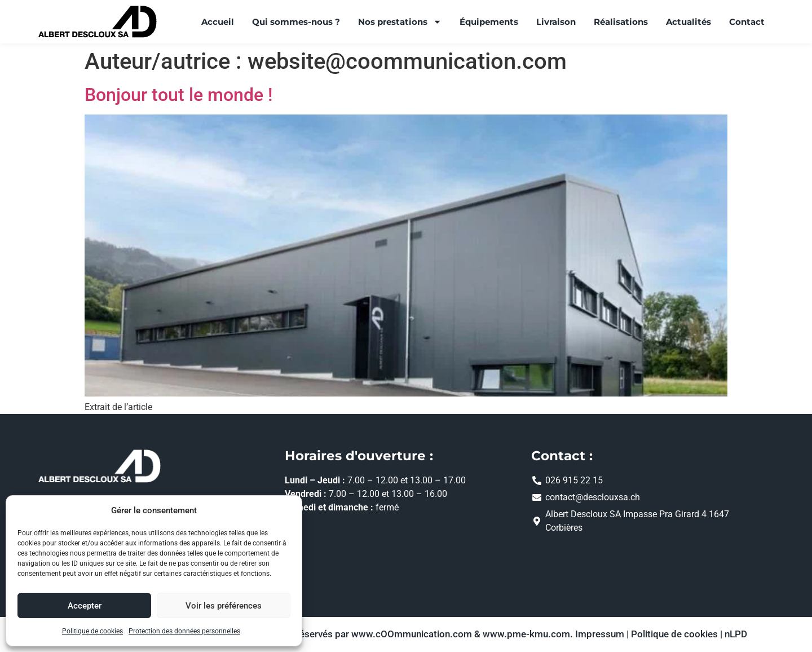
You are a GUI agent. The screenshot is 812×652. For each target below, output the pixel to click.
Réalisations (621, 22)
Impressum (600, 635)
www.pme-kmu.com (526, 635)
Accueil (218, 22)
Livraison (556, 22)
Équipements (489, 22)
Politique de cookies (92, 631)
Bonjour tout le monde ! (178, 95)
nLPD (736, 635)
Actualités (689, 22)
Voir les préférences (224, 606)
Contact (747, 22)
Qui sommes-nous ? (296, 22)
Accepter (85, 606)
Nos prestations (400, 22)
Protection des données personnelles (184, 631)
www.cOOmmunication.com (412, 635)
